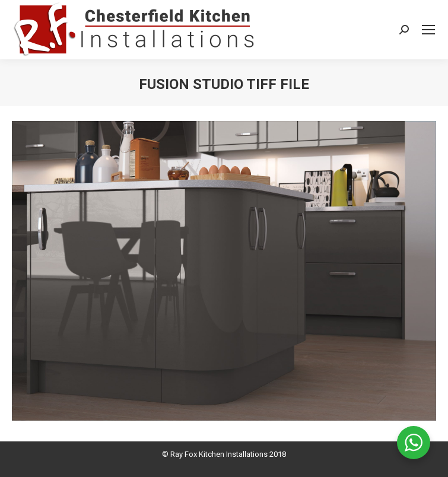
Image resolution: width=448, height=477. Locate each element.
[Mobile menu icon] (428, 30)
